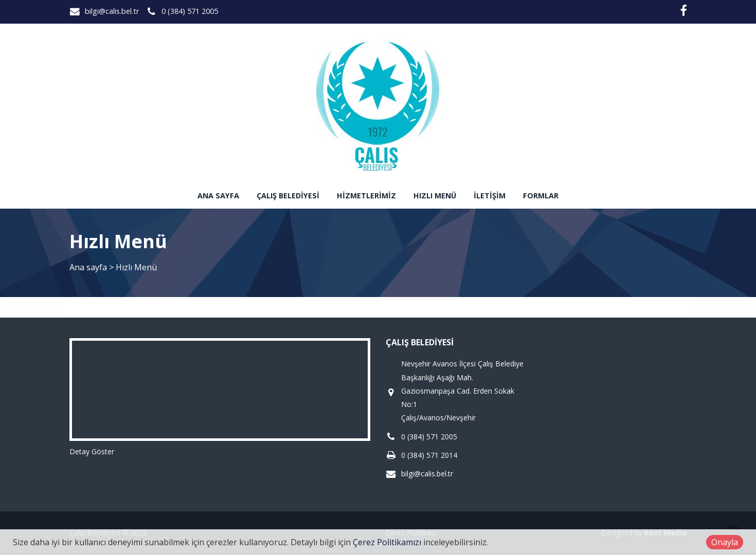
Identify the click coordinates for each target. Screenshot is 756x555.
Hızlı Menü (435, 196)
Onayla (725, 542)
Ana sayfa (218, 196)
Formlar (541, 196)
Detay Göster (92, 451)
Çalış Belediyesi (288, 196)
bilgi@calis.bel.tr (112, 11)
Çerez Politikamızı (387, 542)
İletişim (490, 196)
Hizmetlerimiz (366, 196)
